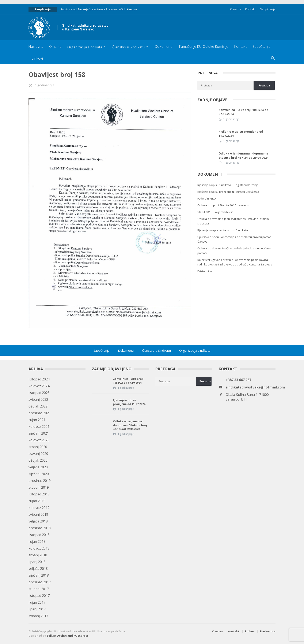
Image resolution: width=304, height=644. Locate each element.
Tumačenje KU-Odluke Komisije (203, 46)
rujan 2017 (37, 602)
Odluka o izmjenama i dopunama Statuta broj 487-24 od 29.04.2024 (244, 155)
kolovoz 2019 (39, 508)
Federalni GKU (207, 198)
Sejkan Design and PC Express (68, 636)
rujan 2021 (37, 420)
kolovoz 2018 (39, 548)
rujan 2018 (37, 541)
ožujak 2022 (38, 406)
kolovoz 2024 (39, 386)
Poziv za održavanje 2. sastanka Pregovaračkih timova (99, 9)
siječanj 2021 (39, 433)
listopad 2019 (39, 494)
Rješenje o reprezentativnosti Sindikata (223, 230)
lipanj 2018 (37, 562)
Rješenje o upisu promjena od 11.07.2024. (241, 134)
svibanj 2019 (38, 514)
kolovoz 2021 (39, 427)
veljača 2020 (38, 467)
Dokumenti (164, 46)
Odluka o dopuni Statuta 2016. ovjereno (223, 205)
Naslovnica (268, 631)
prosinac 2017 (40, 582)
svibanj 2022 (38, 399)
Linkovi (37, 58)
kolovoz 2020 (39, 440)
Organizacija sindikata (195, 350)
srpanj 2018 (38, 555)
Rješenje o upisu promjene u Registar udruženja (228, 192)
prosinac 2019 (40, 481)
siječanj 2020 (39, 474)
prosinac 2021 (40, 413)
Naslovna (36, 46)
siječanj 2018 (39, 575)
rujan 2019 (37, 501)
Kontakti (251, 9)
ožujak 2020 (38, 460)
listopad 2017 (39, 596)
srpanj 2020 (38, 447)
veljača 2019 (38, 521)
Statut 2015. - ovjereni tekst (215, 212)
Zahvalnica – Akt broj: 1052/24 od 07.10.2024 (243, 112)
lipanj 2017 (37, 609)
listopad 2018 (39, 535)
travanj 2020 (38, 454)
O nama (236, 9)
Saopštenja (268, 9)
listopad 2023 (39, 393)
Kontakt (240, 46)
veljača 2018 (38, 569)
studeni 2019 (39, 487)
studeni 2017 (39, 589)
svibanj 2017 (38, 616)
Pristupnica (205, 271)
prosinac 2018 (40, 528)
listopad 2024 (39, 379)
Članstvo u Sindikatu (157, 350)
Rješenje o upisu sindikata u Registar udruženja (228, 185)
